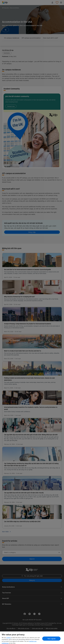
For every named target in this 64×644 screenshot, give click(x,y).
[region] (32, 638)
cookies (9, 638)
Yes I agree (51, 639)
